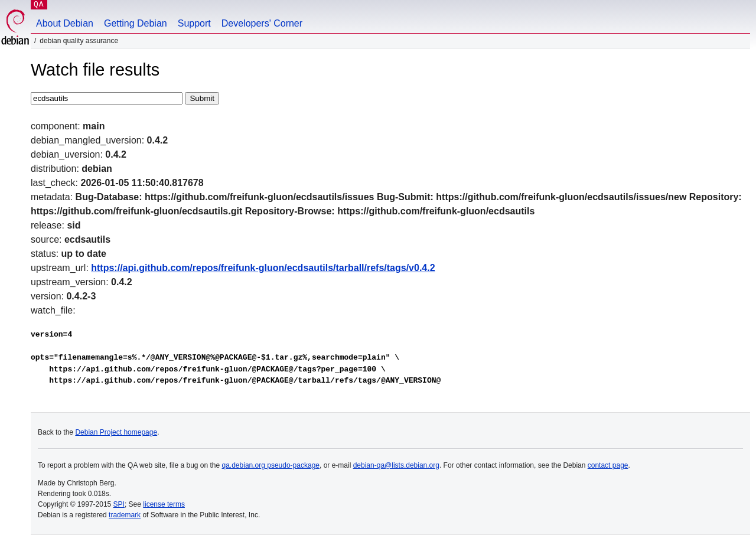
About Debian (65, 23)
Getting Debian (136, 23)
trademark (125, 515)
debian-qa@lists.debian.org (396, 465)
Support (194, 23)
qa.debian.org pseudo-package (271, 465)
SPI (119, 504)
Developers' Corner (262, 23)
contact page (608, 465)
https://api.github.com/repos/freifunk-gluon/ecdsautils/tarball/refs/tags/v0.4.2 (263, 268)
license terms (164, 504)
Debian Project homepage (116, 432)
